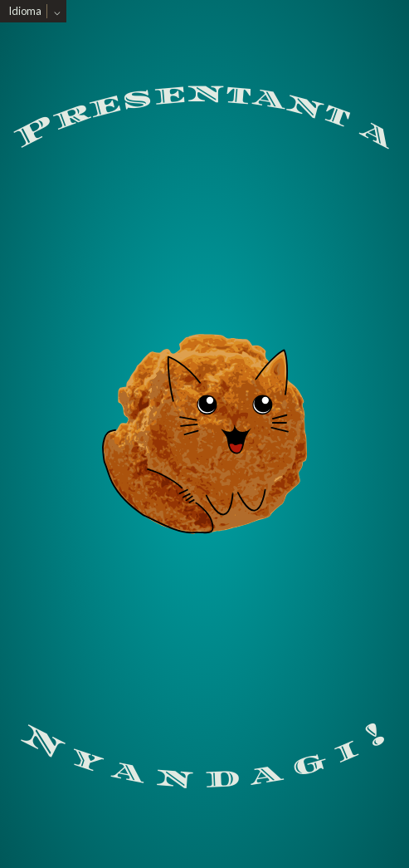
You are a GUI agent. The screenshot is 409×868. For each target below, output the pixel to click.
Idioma (25, 11)
